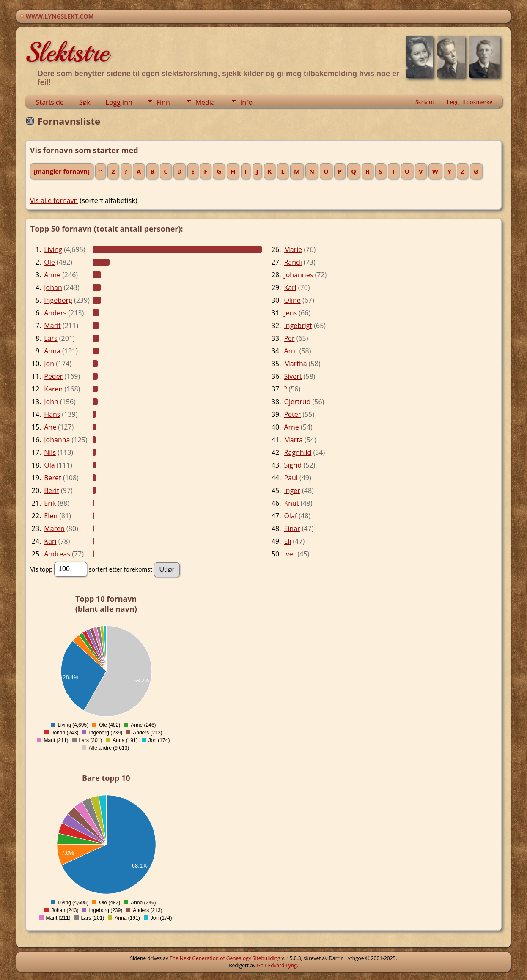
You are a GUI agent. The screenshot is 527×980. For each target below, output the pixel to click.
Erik (50, 503)
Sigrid (293, 465)
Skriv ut (425, 102)
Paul (291, 478)
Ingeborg (58, 300)
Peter (292, 414)
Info (246, 102)
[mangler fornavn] (62, 171)
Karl (290, 287)
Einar (292, 528)
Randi (293, 262)
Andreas (57, 554)
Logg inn (119, 102)
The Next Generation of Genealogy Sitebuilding (225, 958)
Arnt (291, 351)
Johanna (57, 440)
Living (53, 249)
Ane (50, 427)
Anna (52, 351)
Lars (51, 338)
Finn (163, 102)
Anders (55, 313)
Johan (53, 287)
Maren (54, 528)
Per (289, 338)
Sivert (293, 376)
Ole (49, 262)
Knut (291, 503)
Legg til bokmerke (470, 102)
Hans (52, 414)
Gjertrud (297, 402)
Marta (293, 440)
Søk (85, 102)
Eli (287, 541)
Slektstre (67, 52)
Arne (291, 427)
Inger (292, 490)
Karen (53, 389)
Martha (295, 364)
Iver (290, 554)
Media (205, 102)
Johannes (298, 275)
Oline (292, 300)
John (51, 402)
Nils (50, 452)
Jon (49, 364)
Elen (51, 516)
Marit (52, 326)
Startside (50, 102)
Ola (49, 465)
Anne (52, 275)
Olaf (290, 516)
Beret (53, 478)
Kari (50, 541)
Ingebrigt (298, 326)
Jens (290, 313)
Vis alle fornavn (54, 200)
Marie (293, 249)
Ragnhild (298, 452)
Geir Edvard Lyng (277, 965)
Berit (52, 490)
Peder (53, 376)
